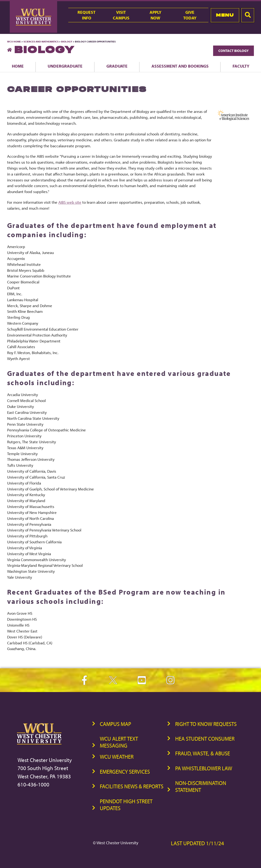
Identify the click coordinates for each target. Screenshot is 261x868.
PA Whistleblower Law (204, 768)
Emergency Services (125, 772)
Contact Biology (234, 51)
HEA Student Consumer (205, 739)
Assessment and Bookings (180, 66)
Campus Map (115, 724)
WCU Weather (117, 757)
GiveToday (190, 15)
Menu (225, 15)
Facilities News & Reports (132, 786)
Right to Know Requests (206, 724)
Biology (67, 42)
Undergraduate (65, 66)
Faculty (241, 66)
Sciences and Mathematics (41, 42)
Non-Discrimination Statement (201, 786)
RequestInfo (87, 15)
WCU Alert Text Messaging (119, 742)
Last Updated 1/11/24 (197, 843)
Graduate (117, 66)
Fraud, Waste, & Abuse (203, 753)
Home (18, 66)
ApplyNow (156, 15)
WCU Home (14, 42)
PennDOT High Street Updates (126, 805)
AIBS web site (70, 202)
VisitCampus (121, 15)
